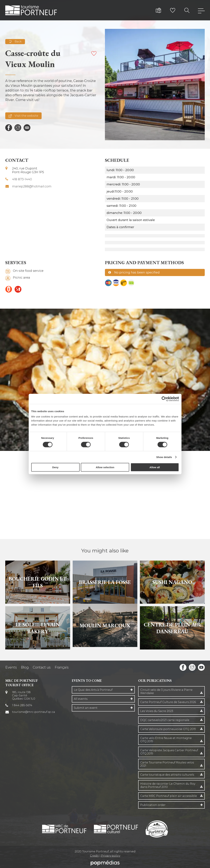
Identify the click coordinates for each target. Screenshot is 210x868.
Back (15, 42)
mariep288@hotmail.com (32, 186)
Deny (55, 467)
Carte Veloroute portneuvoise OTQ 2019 (168, 729)
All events (81, 699)
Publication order (153, 805)
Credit (94, 856)
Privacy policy (111, 856)
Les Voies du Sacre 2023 (157, 711)
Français (62, 667)
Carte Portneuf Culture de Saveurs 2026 (168, 702)
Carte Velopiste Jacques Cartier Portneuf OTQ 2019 (169, 752)
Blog (25, 667)
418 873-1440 (22, 179)
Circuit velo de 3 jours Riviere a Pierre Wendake (166, 691)
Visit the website (23, 116)
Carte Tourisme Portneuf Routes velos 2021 (167, 764)
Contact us (42, 667)
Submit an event (86, 708)
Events (11, 667)
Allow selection (105, 467)
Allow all (155, 467)
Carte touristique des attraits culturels (167, 775)
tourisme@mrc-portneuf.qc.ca (34, 712)
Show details (164, 457)
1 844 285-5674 (22, 705)
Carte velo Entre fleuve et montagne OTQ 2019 (166, 740)
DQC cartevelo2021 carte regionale (165, 720)
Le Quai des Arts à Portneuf (93, 690)
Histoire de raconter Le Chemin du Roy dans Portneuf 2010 (168, 785)
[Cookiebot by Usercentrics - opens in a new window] (164, 399)
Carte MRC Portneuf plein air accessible (169, 796)
